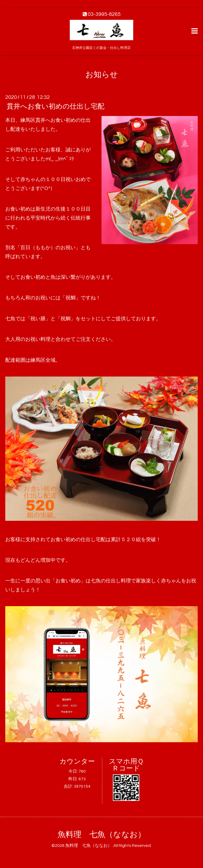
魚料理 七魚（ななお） (102, 835)
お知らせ (102, 75)
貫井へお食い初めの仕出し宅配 (56, 106)
